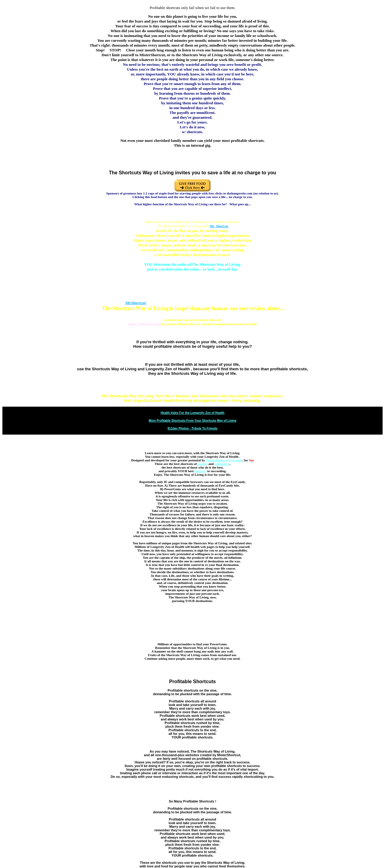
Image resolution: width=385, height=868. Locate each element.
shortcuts (200, 471)
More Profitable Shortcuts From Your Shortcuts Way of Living (192, 421)
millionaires (222, 464)
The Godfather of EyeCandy (224, 460)
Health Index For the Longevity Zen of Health (192, 413)
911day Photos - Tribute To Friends (192, 428)
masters (203, 464)
